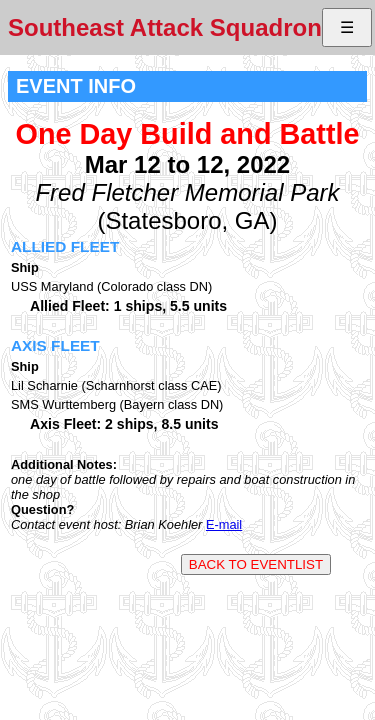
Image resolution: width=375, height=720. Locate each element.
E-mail (224, 524)
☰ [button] (347, 27)
